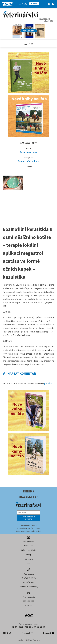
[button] (29, 518)
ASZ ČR (28, 627)
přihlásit (48, 383)
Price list (28, 605)
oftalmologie (33, 161)
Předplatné (29, 545)
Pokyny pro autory (28, 578)
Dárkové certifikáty (29, 550)
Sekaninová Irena (28, 152)
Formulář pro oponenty (28, 587)
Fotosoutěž (28, 559)
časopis (22, 161)
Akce (28, 563)
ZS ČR (21, 627)
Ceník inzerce (29, 601)
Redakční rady (28, 582)
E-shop (29, 554)
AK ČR (15, 627)
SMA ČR (36, 627)
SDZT (43, 627)
